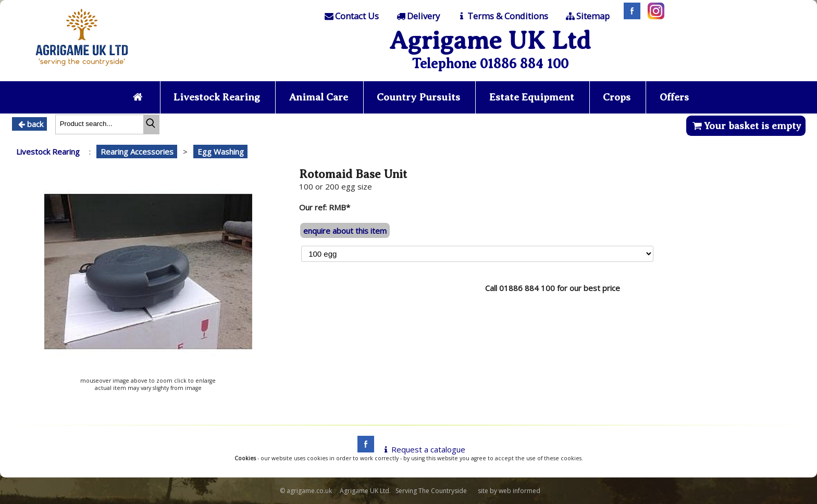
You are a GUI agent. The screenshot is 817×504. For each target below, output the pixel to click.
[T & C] (502, 16)
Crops (617, 97)
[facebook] (363, 449)
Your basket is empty (746, 126)
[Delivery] (417, 16)
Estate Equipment (532, 97)
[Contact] (351, 16)
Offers (674, 97)
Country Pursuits (418, 97)
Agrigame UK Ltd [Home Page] (490, 40)
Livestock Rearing (217, 97)
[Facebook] (629, 16)
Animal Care (319, 97)
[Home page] (82, 69)
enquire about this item (345, 231)
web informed (519, 491)
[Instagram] (653, 16)
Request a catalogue (423, 449)
